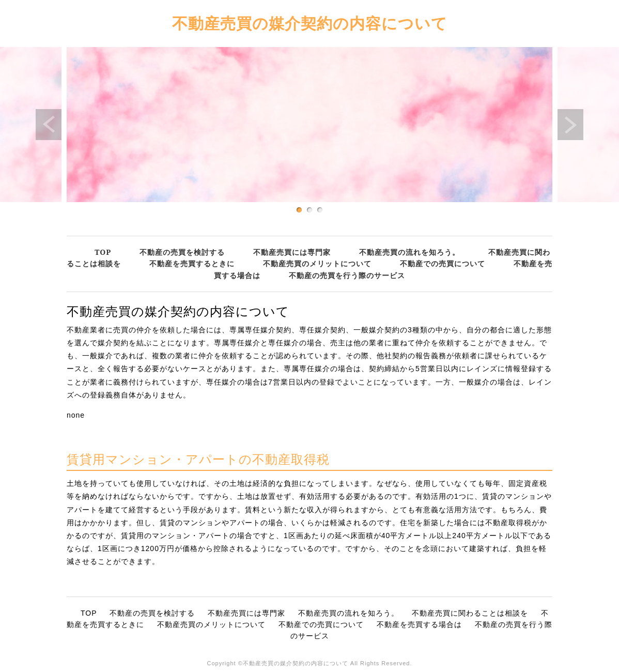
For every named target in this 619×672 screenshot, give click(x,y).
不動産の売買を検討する (182, 252)
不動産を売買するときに (192, 263)
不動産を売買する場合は (419, 624)
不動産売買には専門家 (292, 252)
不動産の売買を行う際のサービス (347, 275)
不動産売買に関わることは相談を (470, 613)
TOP (103, 252)
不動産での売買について (443, 263)
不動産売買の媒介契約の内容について (310, 23)
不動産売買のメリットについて (317, 263)
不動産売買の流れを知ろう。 (409, 252)
